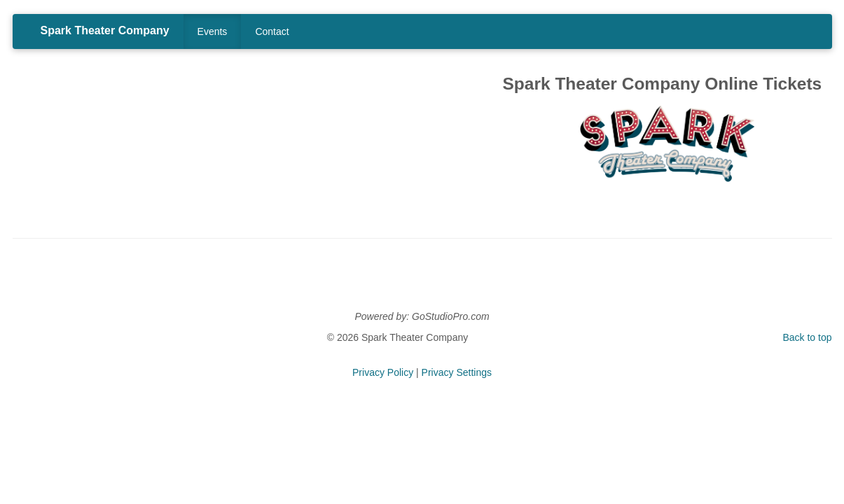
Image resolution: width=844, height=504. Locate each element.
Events (213, 31)
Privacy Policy (383, 372)
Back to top (807, 337)
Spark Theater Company (105, 30)
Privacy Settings (457, 372)
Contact (272, 31)
